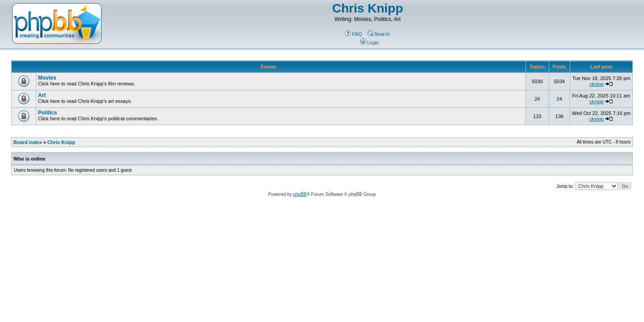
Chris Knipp (368, 8)
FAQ (354, 34)
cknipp (597, 84)
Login (370, 42)
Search (379, 34)
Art (42, 95)
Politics (48, 113)
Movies (47, 78)
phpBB (300, 194)
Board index (28, 142)
